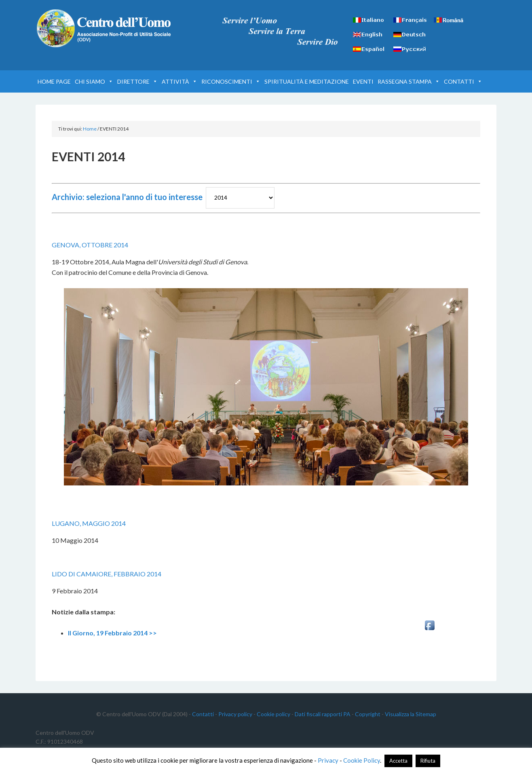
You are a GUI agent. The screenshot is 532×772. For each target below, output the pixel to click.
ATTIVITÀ (179, 81)
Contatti (203, 714)
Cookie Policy (362, 760)
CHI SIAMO (94, 81)
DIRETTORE (137, 81)
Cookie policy (273, 714)
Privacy (328, 760)
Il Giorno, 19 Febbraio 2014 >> (112, 633)
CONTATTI (463, 81)
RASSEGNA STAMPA (409, 81)
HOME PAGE (54, 81)
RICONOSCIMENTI (231, 81)
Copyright (368, 714)
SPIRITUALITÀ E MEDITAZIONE (307, 81)
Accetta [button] (398, 761)
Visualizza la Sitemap (411, 714)
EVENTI (363, 81)
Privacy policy (235, 714)
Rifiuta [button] (428, 761)
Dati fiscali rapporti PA (323, 714)
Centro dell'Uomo (104, 28)
